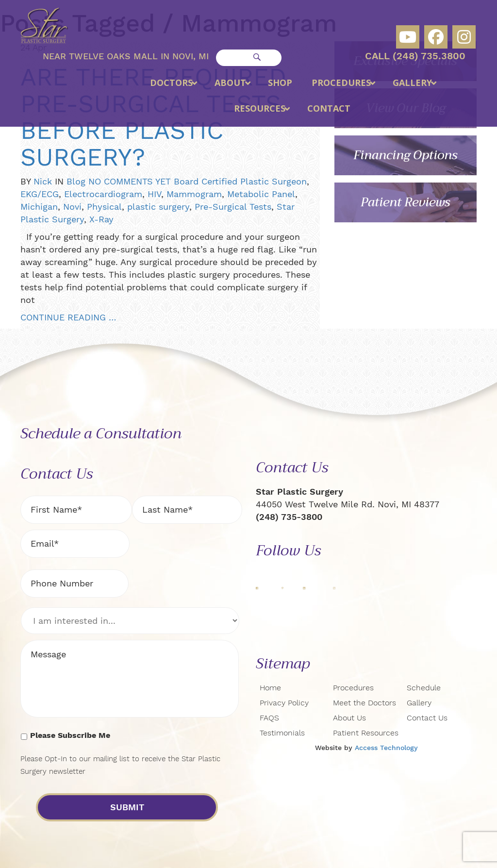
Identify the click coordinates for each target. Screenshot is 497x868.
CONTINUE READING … (68, 317)
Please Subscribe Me (70, 735)
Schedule (424, 688)
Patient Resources (366, 733)
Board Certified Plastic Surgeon (240, 181)
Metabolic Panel (261, 194)
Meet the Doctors (364, 703)
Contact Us (427, 718)
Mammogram (194, 194)
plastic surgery (158, 207)
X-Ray (101, 219)
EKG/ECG (40, 194)
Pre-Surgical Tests (233, 207)
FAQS (269, 718)
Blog (76, 181)
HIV (154, 194)
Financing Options (406, 155)
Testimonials (282, 733)
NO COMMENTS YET (130, 181)
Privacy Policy (284, 703)
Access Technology (386, 748)
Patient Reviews (406, 202)
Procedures (353, 688)
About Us (349, 718)
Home (270, 688)
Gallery (419, 703)
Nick (43, 181)
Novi (72, 207)
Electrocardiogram (103, 194)
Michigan (39, 207)
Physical (104, 207)
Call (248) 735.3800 (415, 56)
